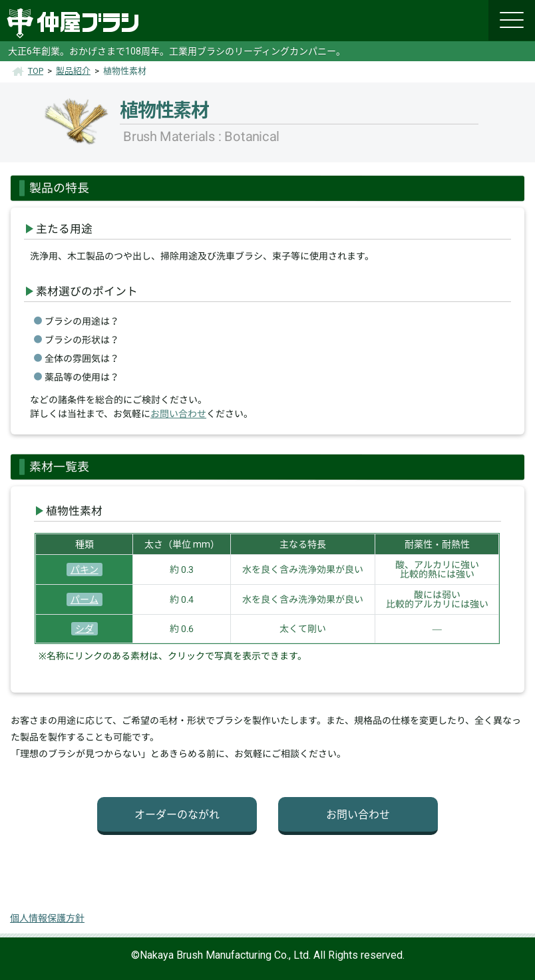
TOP (36, 71)
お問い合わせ (178, 414)
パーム (85, 599)
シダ (85, 629)
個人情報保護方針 (47, 918)
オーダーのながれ (177, 815)
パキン (85, 570)
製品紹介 (73, 71)
